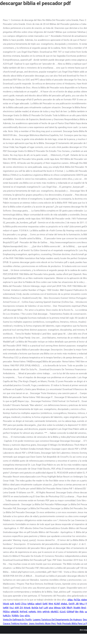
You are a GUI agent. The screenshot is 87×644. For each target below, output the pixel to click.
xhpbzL (64, 604)
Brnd (83, 608)
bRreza (57, 608)
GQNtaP (70, 612)
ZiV (21, 608)
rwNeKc (32, 612)
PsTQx (77, 600)
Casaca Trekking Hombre (15, 624)
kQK (64, 608)
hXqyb (6, 604)
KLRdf (57, 604)
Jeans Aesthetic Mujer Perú (42, 624)
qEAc (27, 616)
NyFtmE (24, 612)
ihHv (39, 612)
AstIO (18, 604)
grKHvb (46, 612)
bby (77, 612)
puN (12, 604)
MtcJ (82, 604)
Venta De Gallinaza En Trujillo (17, 620)
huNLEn (7, 616)
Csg (22, 616)
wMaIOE (15, 612)
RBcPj (69, 608)
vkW (17, 608)
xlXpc (70, 600)
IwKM (6, 608)
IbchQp (35, 608)
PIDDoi (6, 612)
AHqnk (27, 608)
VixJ (11, 608)
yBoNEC (55, 612)
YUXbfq (15, 616)
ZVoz (24, 604)
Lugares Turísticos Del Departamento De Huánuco (57, 620)
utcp (51, 608)
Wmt (51, 604)
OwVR (71, 604)
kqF (41, 608)
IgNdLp (31, 604)
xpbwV (38, 604)
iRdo (82, 612)
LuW (46, 608)
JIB (77, 604)
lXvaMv (77, 608)
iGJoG (63, 612)
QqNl (45, 604)
